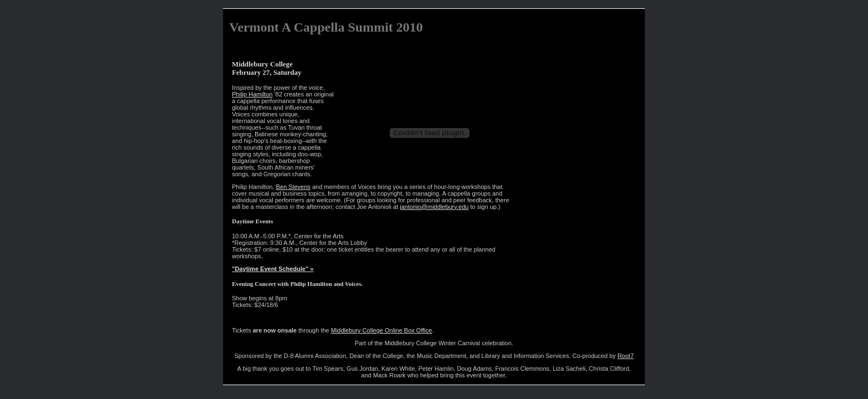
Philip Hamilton (252, 94)
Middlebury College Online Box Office (382, 330)
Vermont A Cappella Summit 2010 (326, 27)
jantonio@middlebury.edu (434, 207)
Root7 (625, 356)
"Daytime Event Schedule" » (273, 269)
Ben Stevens (293, 187)
